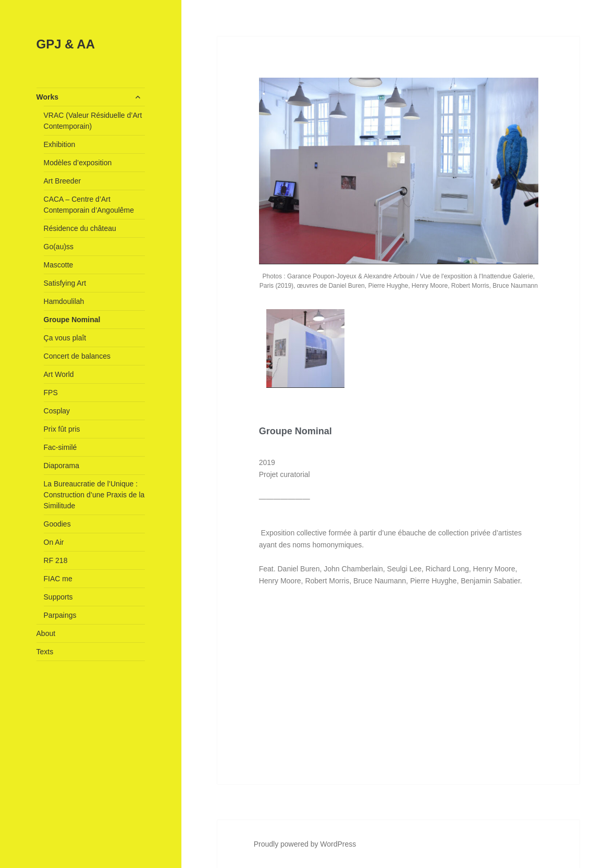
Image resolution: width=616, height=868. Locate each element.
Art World (59, 374)
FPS (51, 393)
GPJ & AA (66, 44)
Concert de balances (77, 356)
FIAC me (58, 579)
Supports (58, 597)
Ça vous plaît (65, 338)
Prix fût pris (62, 429)
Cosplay (57, 411)
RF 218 (56, 560)
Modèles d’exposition (78, 163)
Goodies (57, 524)
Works (48, 97)
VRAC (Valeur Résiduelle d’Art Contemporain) (93, 121)
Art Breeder (63, 181)
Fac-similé (60, 447)
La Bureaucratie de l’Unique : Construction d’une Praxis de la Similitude (94, 495)
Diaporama (61, 466)
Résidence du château (80, 228)
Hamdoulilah (64, 301)
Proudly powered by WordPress (305, 844)
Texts (45, 652)
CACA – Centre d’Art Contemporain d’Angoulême (89, 205)
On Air (54, 542)
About (46, 633)
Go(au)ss (59, 247)
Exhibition (60, 144)
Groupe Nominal (72, 320)
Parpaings (60, 615)
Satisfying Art (65, 283)
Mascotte (59, 265)
